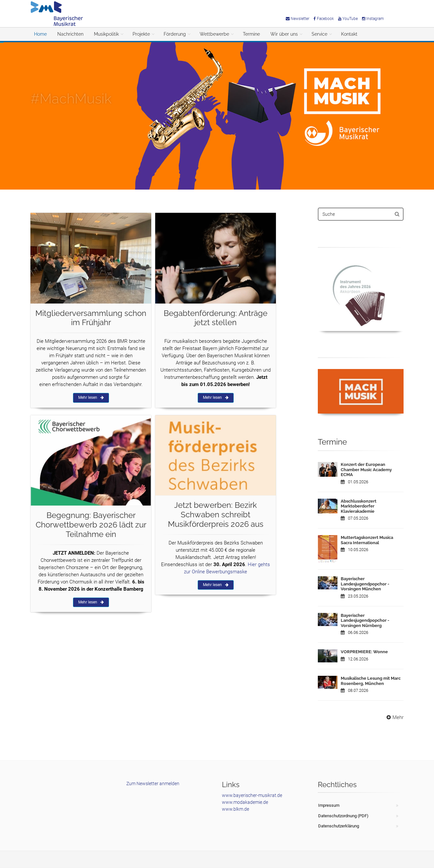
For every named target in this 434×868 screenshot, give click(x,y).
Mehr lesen (91, 397)
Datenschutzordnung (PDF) (343, 816)
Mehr (394, 717)
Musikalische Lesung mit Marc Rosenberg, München (371, 681)
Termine (251, 34)
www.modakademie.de (245, 802)
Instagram (373, 19)
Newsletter (298, 19)
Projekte (141, 34)
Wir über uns (284, 34)
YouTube (348, 19)
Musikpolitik (106, 34)
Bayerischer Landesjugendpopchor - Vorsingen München (365, 584)
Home (40, 34)
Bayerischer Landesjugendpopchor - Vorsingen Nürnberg (365, 620)
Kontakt (349, 34)
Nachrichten (70, 34)
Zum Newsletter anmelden (153, 784)
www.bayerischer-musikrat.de (252, 795)
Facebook (324, 19)
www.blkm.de (235, 809)
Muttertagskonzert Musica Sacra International (367, 540)
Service (319, 34)
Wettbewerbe (214, 34)
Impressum (329, 805)
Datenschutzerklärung (339, 826)
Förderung (175, 34)
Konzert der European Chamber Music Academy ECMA (366, 470)
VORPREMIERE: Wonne (364, 652)
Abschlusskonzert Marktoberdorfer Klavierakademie (359, 506)
